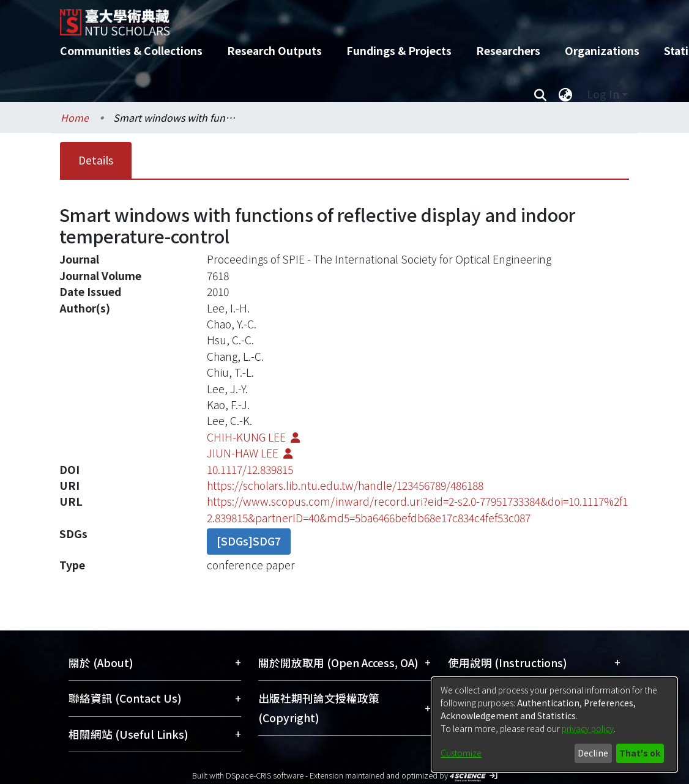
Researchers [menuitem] (508, 50)
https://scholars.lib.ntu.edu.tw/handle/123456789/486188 (345, 485)
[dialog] (554, 725)
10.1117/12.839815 (250, 469)
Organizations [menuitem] (602, 50)
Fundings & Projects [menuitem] (399, 50)
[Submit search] (540, 94)
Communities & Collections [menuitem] (131, 50)
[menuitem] (565, 94)
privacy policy (588, 728)
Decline (593, 753)
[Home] (334, 18)
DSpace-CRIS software (265, 775)
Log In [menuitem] (603, 94)
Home (75, 117)
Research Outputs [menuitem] (274, 50)
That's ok (640, 753)
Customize (461, 753)
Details (96, 160)
